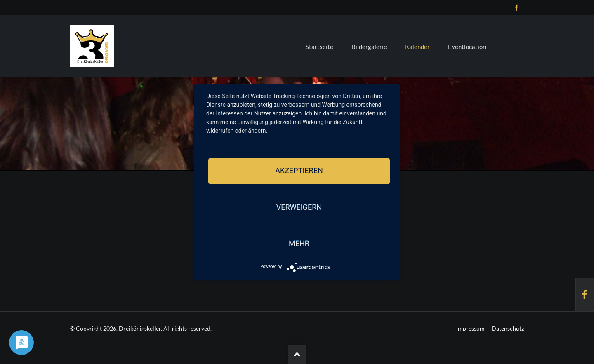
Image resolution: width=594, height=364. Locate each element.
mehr (299, 244)
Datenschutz (508, 328)
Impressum (470, 328)
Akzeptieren (299, 171)
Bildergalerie (369, 47)
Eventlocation (467, 47)
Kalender (417, 47)
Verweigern (299, 207)
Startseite (319, 47)
